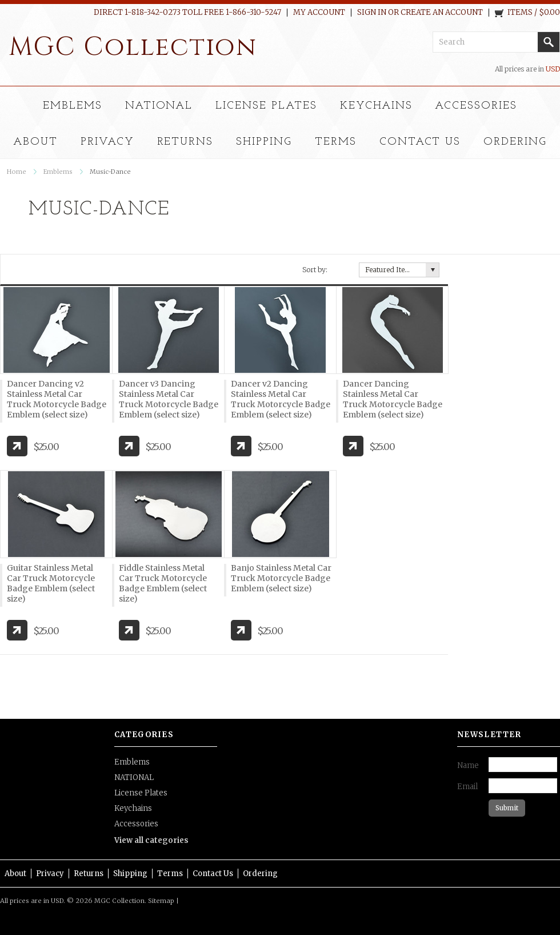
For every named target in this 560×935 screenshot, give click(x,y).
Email (467, 787)
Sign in (372, 13)
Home (17, 172)
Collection (133, 47)
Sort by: (315, 270)
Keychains (376, 106)
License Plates (266, 106)
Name (468, 765)
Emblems (73, 106)
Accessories (476, 106)
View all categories (151, 840)
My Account (319, 13)
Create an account (442, 13)
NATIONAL (159, 106)
